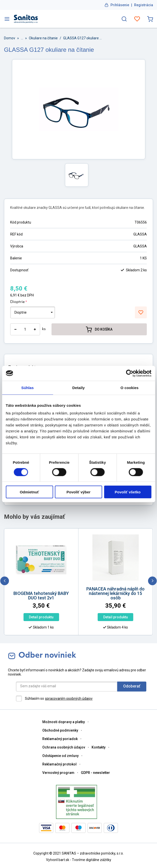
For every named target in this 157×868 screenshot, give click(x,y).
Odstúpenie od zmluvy (60, 756)
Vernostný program (58, 773)
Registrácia (144, 5)
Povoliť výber (78, 492)
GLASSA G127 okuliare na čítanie (83, 38)
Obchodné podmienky (60, 730)
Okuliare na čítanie (43, 38)
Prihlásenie (120, 5)
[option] (41, 603)
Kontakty (99, 747)
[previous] (5, 581)
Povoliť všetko (128, 492)
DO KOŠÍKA (99, 329)
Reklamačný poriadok (60, 739)
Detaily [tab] (79, 387)
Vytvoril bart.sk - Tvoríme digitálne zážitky (79, 860)
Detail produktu (41, 617)
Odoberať (132, 686)
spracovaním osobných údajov (69, 698)
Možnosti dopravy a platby (64, 722)
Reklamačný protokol (59, 764)
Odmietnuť (29, 492)
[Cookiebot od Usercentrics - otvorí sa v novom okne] (130, 373)
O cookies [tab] (130, 387)
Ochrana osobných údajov (64, 747)
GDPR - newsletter (95, 773)
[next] (152, 581)
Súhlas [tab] (28, 387)
